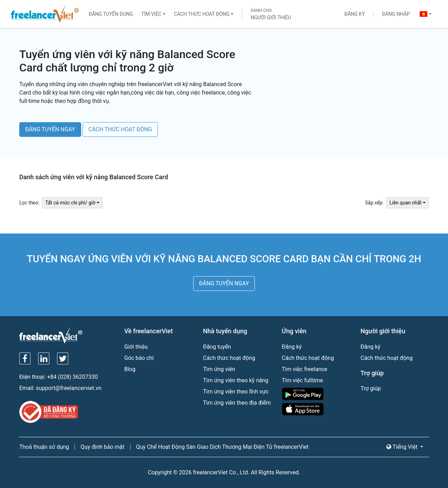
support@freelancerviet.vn (68, 388)
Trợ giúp (371, 388)
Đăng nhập (396, 14)
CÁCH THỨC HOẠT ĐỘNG (120, 129)
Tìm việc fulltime (302, 380)
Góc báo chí (139, 358)
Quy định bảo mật (102, 447)
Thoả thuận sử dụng (44, 447)
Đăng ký (355, 14)
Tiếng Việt (403, 447)
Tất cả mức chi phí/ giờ (70, 203)
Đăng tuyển (217, 347)
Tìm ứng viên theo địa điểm (237, 403)
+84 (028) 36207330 (73, 377)
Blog (130, 369)
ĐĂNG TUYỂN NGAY (50, 129)
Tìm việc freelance (304, 369)
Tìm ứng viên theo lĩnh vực (236, 392)
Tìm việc (152, 14)
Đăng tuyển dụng (111, 14)
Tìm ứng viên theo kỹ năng (236, 380)
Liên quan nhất (406, 203)
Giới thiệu (136, 347)
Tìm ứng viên (219, 369)
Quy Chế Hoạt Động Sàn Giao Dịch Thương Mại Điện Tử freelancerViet (222, 447)
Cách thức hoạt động (202, 14)
